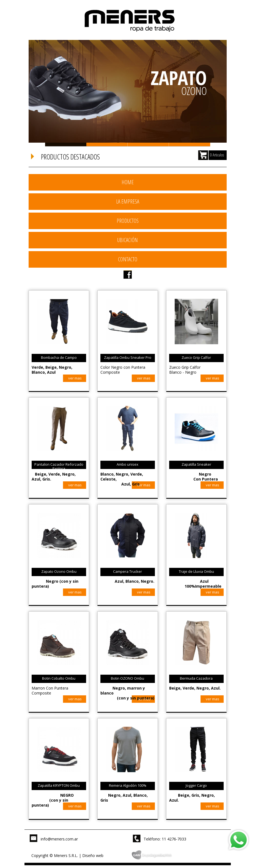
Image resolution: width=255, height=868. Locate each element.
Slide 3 (148, 144)
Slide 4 (190, 144)
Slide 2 (107, 144)
